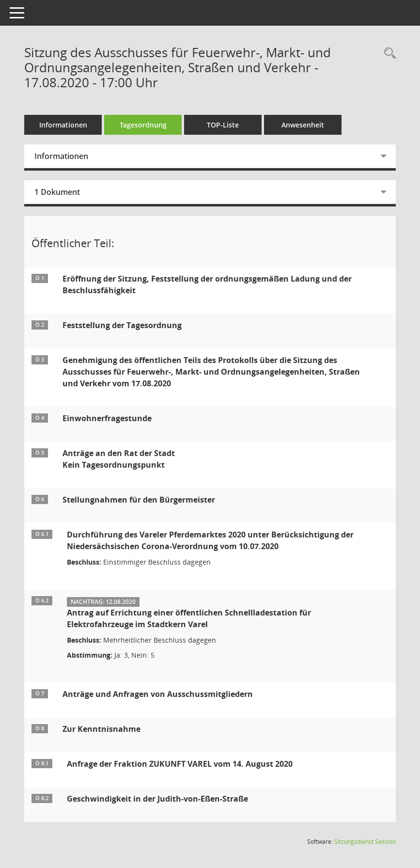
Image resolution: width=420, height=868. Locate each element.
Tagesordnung (143, 125)
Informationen (63, 125)
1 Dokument (57, 192)
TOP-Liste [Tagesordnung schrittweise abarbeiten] (223, 125)
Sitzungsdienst (365, 842)
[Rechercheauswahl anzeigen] (388, 54)
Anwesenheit (303, 125)
